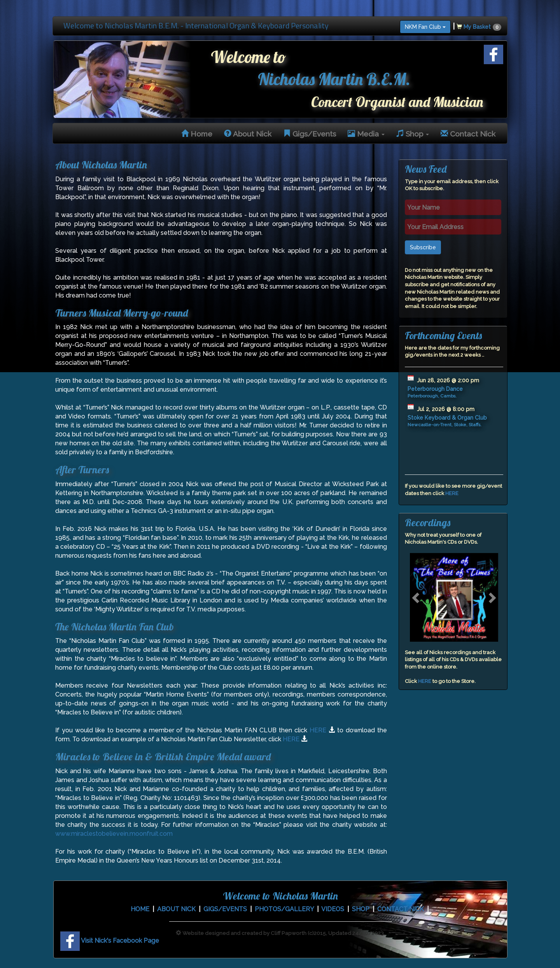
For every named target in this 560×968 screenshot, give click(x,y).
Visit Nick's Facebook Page (110, 941)
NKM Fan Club (425, 27)
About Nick (248, 134)
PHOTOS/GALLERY (284, 909)
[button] (416, 597)
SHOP (361, 909)
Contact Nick (468, 134)
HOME (140, 909)
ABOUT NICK (176, 909)
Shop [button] (413, 134)
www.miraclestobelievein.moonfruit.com (114, 834)
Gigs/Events (310, 134)
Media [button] (366, 134)
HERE (318, 730)
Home (197, 134)
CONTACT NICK (401, 909)
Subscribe (423, 247)
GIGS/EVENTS (225, 909)
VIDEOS (333, 909)
